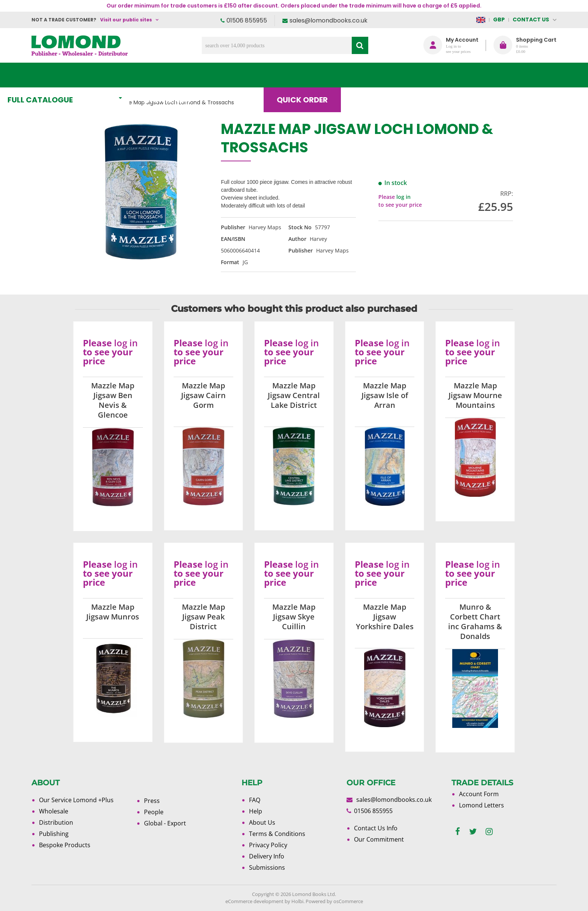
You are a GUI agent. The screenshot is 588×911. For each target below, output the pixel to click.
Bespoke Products (65, 845)
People (154, 812)
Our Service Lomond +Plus (76, 800)
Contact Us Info (376, 828)
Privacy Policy (268, 845)
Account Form (479, 794)
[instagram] (489, 832)
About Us (445, 75)
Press (152, 801)
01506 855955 (247, 20)
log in (403, 197)
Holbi (297, 901)
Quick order (327, 75)
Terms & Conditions (277, 834)
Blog (389, 75)
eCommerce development (254, 901)
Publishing (54, 834)
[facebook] (458, 832)
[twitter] (473, 832)
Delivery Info (267, 856)
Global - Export (165, 823)
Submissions (267, 867)
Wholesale (54, 811)
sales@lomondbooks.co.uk (328, 20)
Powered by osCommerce (334, 901)
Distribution (56, 822)
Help (256, 811)
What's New (199, 75)
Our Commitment (379, 839)
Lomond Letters (481, 805)
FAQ (255, 800)
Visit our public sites (126, 20)
